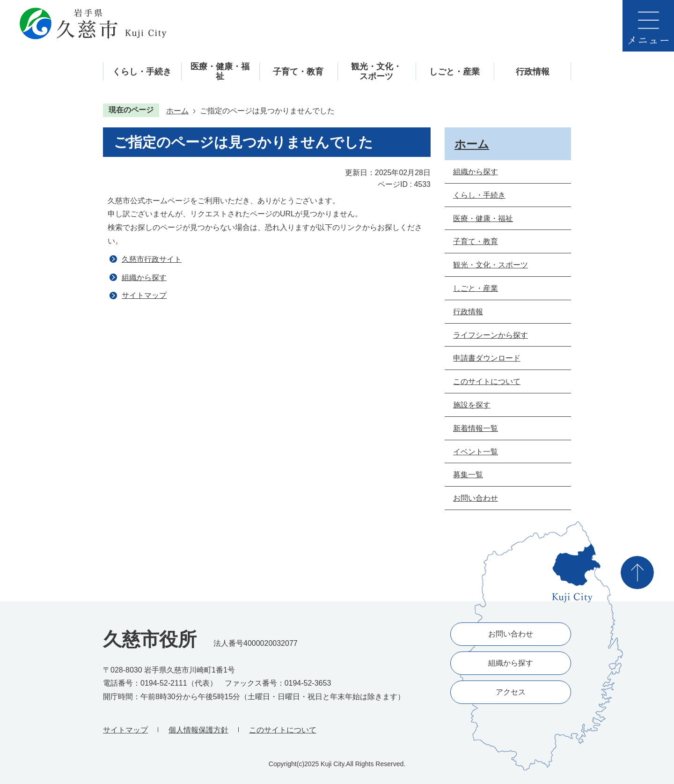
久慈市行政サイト (152, 259)
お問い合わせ (511, 634)
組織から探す (144, 277)
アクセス (511, 692)
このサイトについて (283, 730)
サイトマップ (144, 295)
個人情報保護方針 (198, 730)
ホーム (177, 111)
